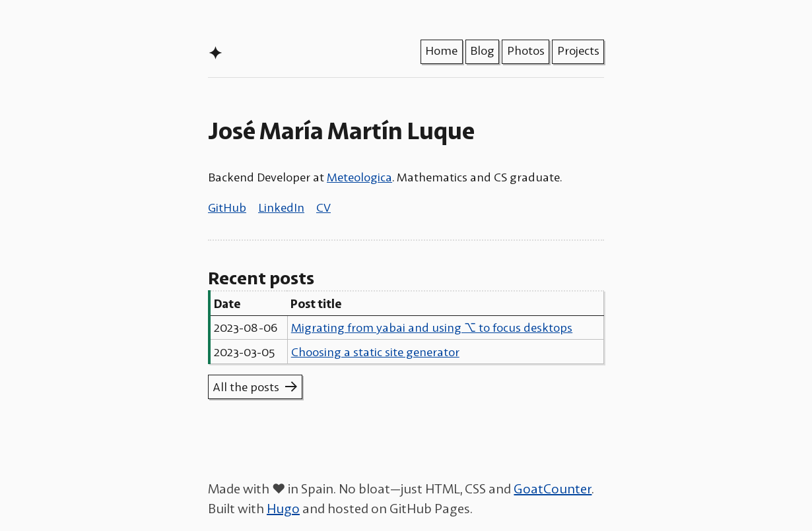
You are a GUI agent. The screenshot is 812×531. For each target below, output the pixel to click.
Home (441, 50)
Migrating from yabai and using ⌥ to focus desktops (432, 327)
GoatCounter (553, 488)
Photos (526, 50)
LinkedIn (281, 207)
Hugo (283, 508)
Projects (578, 50)
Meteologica (359, 177)
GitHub (227, 207)
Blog (482, 50)
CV (323, 207)
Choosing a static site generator (375, 352)
